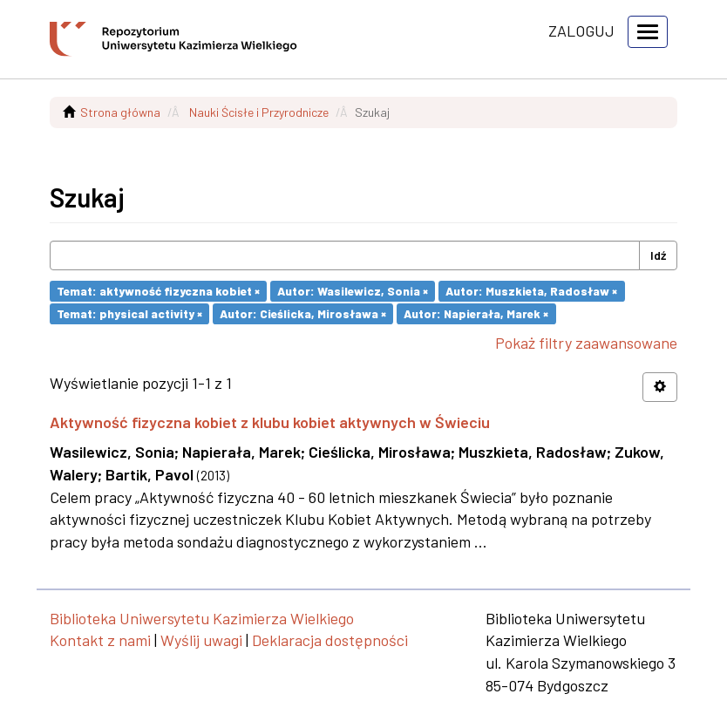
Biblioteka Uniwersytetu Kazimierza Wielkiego (202, 618)
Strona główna (120, 112)
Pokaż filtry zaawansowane (586, 343)
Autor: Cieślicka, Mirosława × (303, 313)
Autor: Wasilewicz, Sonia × (353, 291)
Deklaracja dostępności (330, 640)
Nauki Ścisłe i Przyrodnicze (259, 112)
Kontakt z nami (100, 640)
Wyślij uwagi (201, 640)
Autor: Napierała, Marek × (476, 313)
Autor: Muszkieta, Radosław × (531, 291)
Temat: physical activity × (129, 313)
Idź (658, 255)
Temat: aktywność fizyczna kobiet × (158, 291)
